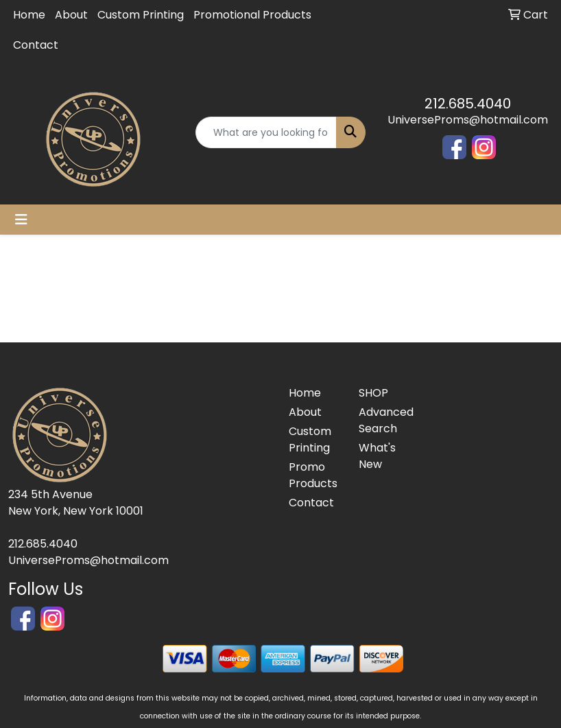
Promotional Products (252, 15)
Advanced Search (385, 420)
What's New (377, 456)
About (71, 15)
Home (29, 15)
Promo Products (313, 475)
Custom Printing (141, 15)
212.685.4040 (468, 104)
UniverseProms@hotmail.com (468, 120)
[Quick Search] (266, 132)
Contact (36, 45)
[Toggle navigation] (21, 220)
